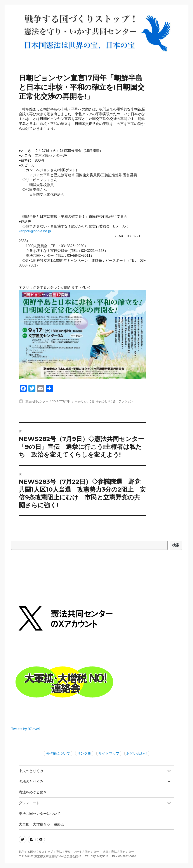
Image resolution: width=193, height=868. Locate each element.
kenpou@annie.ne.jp (35, 231)
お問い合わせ (137, 753)
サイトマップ (109, 753)
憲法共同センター (37, 401)
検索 (176, 545)
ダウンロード (29, 803)
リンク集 (84, 753)
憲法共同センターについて (40, 814)
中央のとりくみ (85, 401)
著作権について (58, 753)
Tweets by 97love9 (26, 729)
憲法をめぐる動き (33, 792)
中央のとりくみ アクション (114, 401)
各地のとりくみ (31, 782)
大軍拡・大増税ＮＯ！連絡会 (42, 824)
